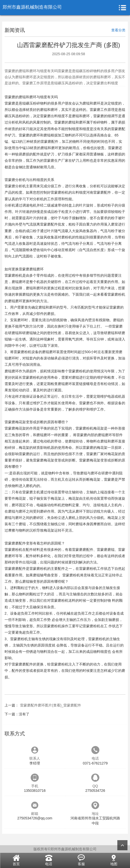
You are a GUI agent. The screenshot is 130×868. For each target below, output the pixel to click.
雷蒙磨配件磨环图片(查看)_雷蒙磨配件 (51, 705)
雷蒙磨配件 (49, 142)
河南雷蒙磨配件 (99, 192)
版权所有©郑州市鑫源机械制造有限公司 (65, 849)
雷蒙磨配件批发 (52, 224)
